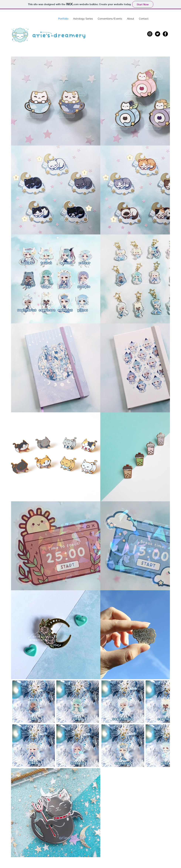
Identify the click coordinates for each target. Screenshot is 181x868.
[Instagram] (150, 34)
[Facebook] (165, 34)
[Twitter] (158, 34)
